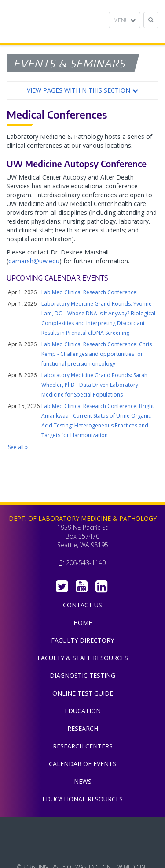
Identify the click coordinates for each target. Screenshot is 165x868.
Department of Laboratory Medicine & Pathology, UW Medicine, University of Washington (52, 22)
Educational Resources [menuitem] (82, 799)
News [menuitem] (83, 781)
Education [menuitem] (83, 711)
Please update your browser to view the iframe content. (82, 370)
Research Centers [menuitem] (83, 746)
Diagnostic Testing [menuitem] (82, 675)
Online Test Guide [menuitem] (83, 693)
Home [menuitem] (83, 623)
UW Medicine (83, 830)
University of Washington (83, 850)
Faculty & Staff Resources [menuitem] (83, 658)
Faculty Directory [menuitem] (82, 640)
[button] (82, 90)
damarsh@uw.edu (34, 261)
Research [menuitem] (83, 728)
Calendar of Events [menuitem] (82, 764)
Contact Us (82, 605)
